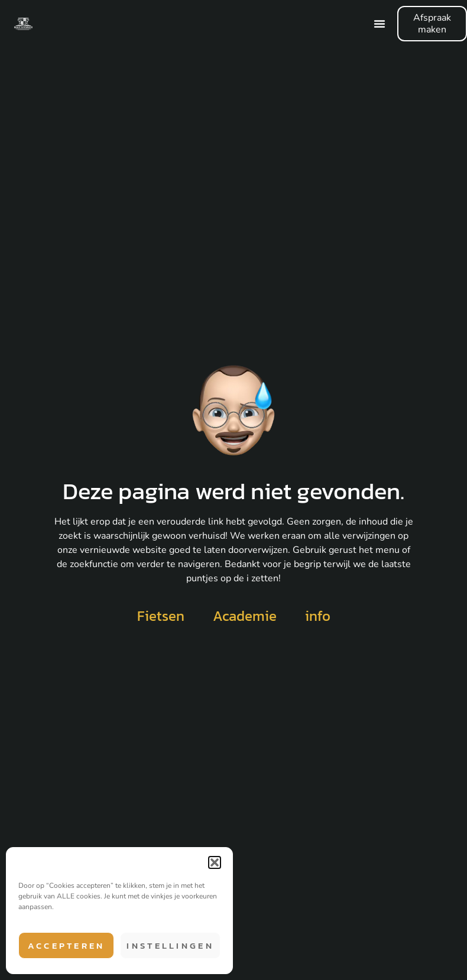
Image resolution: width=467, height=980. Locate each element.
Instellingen (170, 945)
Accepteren (67, 945)
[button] (215, 862)
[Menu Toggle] (380, 24)
